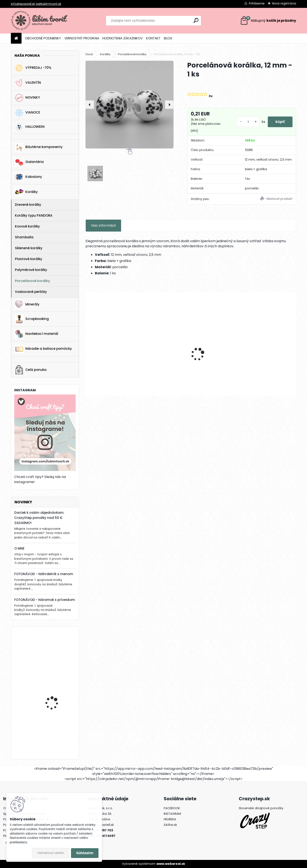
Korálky (26, 192)
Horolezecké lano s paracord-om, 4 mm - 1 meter (57, 732)
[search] (196, 20)
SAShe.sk (170, 825)
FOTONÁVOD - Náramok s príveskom (45, 600)
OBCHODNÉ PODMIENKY (43, 38)
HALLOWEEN (30, 127)
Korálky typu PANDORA (34, 215)
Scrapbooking (32, 319)
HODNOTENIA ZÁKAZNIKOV (122, 38)
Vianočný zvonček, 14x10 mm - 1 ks (57, 689)
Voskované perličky (31, 292)
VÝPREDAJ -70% (33, 68)
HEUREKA (170, 819)
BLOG (168, 38)
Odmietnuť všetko (51, 853)
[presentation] (90, 105)
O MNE (19, 548)
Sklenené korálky (29, 248)
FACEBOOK (172, 808)
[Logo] (40, 21)
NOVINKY (27, 98)
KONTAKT (153, 38)
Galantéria (29, 162)
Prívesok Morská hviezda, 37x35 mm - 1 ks (109, 357)
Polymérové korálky (31, 270)
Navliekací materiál (36, 334)
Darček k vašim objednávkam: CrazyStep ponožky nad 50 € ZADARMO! (39, 518)
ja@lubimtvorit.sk (49, 4)
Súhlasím (85, 853)
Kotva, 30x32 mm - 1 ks (56, 647)
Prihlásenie (257, 3)
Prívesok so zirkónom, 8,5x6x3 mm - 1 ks (267, 357)
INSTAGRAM (172, 814)
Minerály (27, 304)
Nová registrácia (284, 3)
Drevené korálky (28, 205)
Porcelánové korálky (32, 281)
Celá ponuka (31, 370)
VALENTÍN (28, 83)
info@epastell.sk (23, 4)
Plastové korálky (29, 259)
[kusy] (246, 122)
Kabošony (28, 177)
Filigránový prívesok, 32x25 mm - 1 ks (164, 357)
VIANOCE (27, 113)
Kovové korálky (27, 226)
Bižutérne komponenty (39, 147)
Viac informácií (103, 225)
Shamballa (24, 237)
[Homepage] (16, 38)
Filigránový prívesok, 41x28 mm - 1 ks (217, 357)
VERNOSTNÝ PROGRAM (82, 38)
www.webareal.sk (171, 864)
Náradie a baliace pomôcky (43, 349)
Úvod (89, 54)
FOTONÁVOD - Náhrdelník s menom (44, 574)
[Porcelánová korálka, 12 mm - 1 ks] (129, 105)
